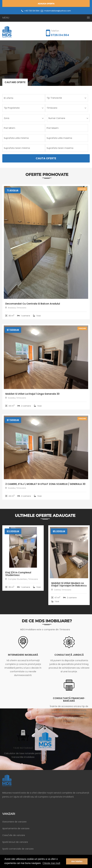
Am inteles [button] (77, 861)
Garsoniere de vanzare (14, 822)
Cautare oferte (15, 82)
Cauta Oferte (46, 158)
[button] (46, 18)
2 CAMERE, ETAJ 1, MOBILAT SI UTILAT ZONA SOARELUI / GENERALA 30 (45, 484)
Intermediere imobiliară (23, 655)
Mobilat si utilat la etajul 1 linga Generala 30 (32, 394)
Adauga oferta (46, 4)
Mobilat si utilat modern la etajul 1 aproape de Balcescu (69, 584)
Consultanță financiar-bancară (69, 700)
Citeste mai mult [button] (51, 863)
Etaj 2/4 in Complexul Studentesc (18, 574)
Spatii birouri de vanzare (15, 842)
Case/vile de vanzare (14, 835)
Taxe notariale (23, 748)
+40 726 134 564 (30, 11)
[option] (46, 63)
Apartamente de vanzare (16, 828)
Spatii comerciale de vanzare (18, 849)
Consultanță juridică (69, 655)
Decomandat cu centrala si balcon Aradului (33, 304)
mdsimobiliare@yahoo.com (56, 11)
